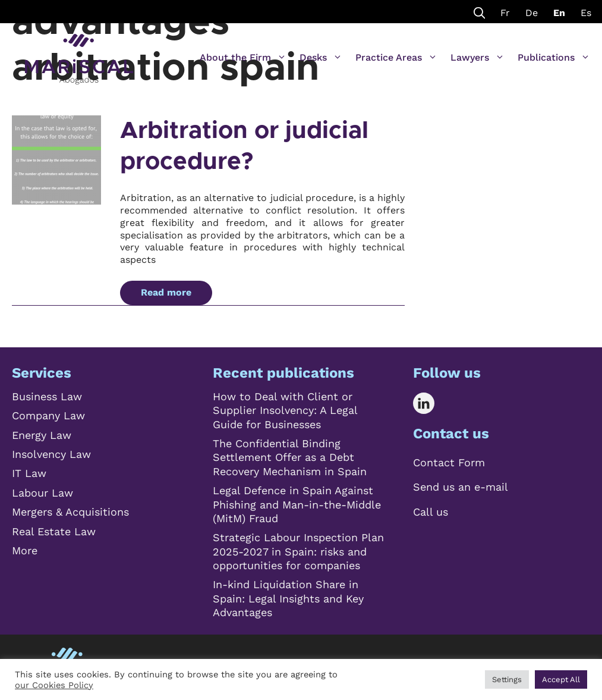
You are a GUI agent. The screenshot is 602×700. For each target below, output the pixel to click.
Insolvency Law (51, 454)
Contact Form (449, 462)
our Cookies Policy (54, 685)
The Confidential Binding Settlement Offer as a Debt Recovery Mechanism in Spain (290, 457)
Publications (554, 58)
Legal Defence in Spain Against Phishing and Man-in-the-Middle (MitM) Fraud (297, 504)
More (25, 550)
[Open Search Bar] (480, 12)
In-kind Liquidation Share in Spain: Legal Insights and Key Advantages (288, 598)
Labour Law (42, 493)
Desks (321, 58)
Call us (431, 512)
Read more (166, 292)
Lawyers (477, 58)
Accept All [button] (561, 679)
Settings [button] (507, 679)
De (532, 13)
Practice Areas (396, 58)
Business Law (47, 396)
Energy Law (42, 435)
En (559, 13)
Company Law (48, 415)
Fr (505, 13)
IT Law (29, 473)
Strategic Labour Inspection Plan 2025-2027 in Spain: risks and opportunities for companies (298, 551)
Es (586, 13)
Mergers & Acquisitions (70, 512)
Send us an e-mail (461, 487)
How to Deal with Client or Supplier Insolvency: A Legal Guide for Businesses (285, 410)
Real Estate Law (54, 531)
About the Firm (243, 58)
